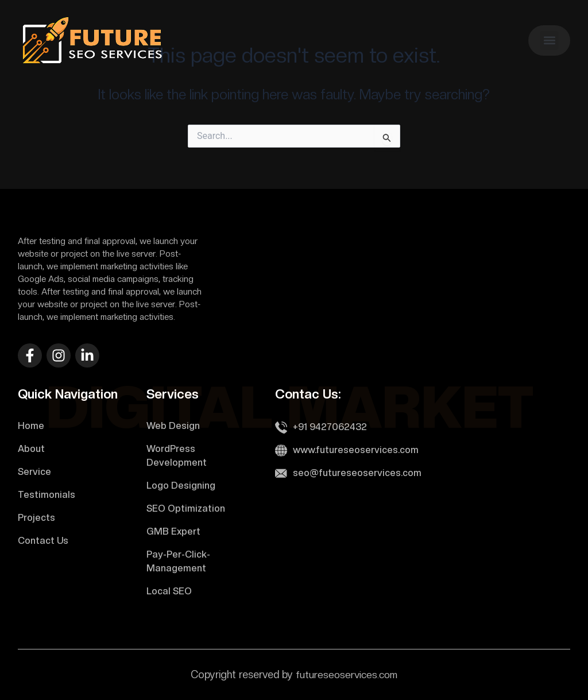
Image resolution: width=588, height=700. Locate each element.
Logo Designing (181, 486)
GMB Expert (173, 531)
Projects (36, 518)
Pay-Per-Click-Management (178, 561)
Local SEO (169, 591)
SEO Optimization (186, 508)
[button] (549, 40)
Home (31, 426)
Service (34, 472)
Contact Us (43, 541)
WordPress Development (177, 456)
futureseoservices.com (347, 674)
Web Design (173, 426)
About (31, 449)
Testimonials (47, 495)
